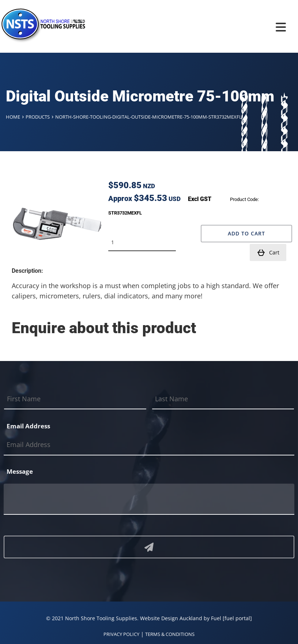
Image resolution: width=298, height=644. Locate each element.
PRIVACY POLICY (121, 634)
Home (13, 117)
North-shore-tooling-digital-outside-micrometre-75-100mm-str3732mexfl (148, 117)
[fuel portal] (237, 618)
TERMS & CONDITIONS (170, 634)
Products (38, 117)
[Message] (149, 499)
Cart (268, 253)
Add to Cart (246, 233)
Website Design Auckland (171, 618)
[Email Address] (149, 445)
